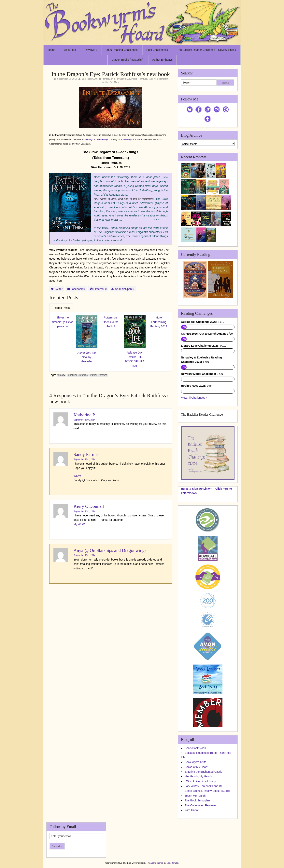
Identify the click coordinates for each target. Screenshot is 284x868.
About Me (70, 50)
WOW (77, 476)
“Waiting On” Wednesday (96, 140)
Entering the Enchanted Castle (204, 772)
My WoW (79, 524)
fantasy (107, 79)
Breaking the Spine (131, 140)
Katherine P (84, 415)
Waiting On (107, 82)
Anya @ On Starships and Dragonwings (110, 550)
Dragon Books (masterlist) (127, 60)
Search (225, 83)
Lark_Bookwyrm (90, 79)
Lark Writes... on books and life (204, 786)
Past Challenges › (157, 50)
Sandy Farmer (86, 454)
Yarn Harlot (192, 810)
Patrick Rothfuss (139, 79)
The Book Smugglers (198, 800)
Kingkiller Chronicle (78, 375)
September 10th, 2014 (85, 420)
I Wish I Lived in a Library (200, 781)
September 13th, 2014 (85, 555)
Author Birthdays (163, 60)
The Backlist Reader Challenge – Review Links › (207, 50)
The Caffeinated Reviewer (201, 805)
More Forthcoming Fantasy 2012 (159, 322)
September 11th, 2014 (85, 511)
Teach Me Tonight (196, 796)
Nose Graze (172, 863)
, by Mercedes (87, 357)
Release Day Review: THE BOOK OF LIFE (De (135, 359)
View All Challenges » (194, 398)
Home (52, 50)
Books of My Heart (196, 767)
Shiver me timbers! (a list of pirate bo (63, 322)
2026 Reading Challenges (122, 50)
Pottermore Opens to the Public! (111, 322)
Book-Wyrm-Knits (196, 762)
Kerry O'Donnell (89, 506)
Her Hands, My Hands (198, 776)
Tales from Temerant (158, 79)
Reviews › (91, 50)
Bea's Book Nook (195, 748)
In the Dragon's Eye (121, 79)
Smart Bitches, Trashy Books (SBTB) (207, 791)
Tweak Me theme (155, 863)
